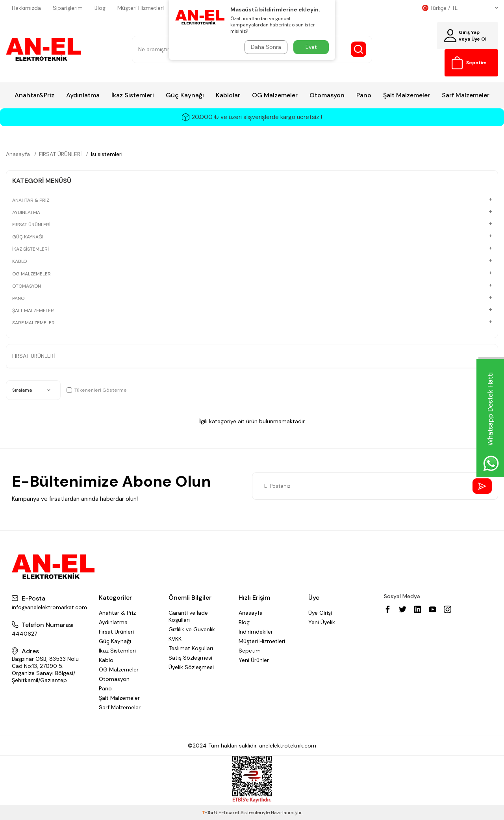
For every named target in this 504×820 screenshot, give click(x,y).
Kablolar (228, 95)
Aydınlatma (83, 95)
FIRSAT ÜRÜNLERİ (60, 154)
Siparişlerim (68, 8)
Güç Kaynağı (185, 95)
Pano (364, 95)
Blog (100, 8)
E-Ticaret (229, 813)
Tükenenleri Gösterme (97, 390)
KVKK (175, 639)
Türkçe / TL (460, 8)
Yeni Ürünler (254, 660)
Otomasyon (327, 95)
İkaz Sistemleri (133, 95)
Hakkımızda (26, 8)
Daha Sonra (266, 47)
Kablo (106, 660)
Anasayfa (18, 154)
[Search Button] (359, 49)
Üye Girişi (320, 613)
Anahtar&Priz (34, 95)
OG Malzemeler (275, 95)
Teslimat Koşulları (191, 648)
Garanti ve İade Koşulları (188, 616)
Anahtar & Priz (117, 613)
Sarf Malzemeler (466, 95)
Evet (311, 47)
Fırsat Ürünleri (116, 632)
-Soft (210, 813)
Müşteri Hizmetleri (141, 8)
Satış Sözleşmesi (190, 658)
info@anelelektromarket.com (49, 607)
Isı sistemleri (107, 154)
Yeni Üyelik (322, 622)
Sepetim (250, 651)
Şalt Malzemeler (407, 95)
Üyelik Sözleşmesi (191, 667)
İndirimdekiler (256, 632)
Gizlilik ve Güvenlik (192, 629)
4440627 (24, 634)
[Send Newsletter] (482, 486)
